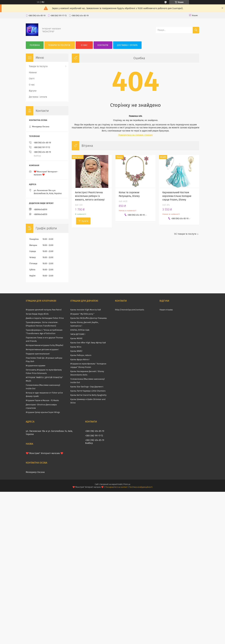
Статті (32, 79)
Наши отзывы (166, 310)
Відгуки (33, 91)
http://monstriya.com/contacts (130, 310)
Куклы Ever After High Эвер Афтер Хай (88, 343)
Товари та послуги (59, 45)
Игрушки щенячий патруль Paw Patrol (44, 310)
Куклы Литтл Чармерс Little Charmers (88, 391)
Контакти (103, 45)
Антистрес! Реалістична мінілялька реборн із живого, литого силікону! (90, 196)
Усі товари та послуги (185, 234)
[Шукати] (196, 30)
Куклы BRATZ (76, 351)
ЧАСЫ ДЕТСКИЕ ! (78, 334)
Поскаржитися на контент (116, 487)
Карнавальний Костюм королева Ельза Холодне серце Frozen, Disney (177, 196)
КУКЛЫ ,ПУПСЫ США (80, 330)
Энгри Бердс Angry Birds (37, 314)
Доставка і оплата (127, 45)
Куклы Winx (76, 347)
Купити (85, 221)
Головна (35, 45)
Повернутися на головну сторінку (136, 135)
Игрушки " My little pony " (82, 314)
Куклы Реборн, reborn (81, 355)
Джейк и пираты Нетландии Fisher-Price (45, 318)
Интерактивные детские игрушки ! (42, 349)
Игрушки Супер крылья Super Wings (43, 412)
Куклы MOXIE (76, 338)
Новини (33, 73)
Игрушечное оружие (36, 366)
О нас (84, 45)
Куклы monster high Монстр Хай (86, 310)
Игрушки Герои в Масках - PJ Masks (42, 400)
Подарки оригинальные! (38, 354)
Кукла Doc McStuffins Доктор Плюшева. (89, 318)
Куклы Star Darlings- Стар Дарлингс (87, 387)
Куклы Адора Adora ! (80, 359)
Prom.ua (127, 484)
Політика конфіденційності (141, 487)
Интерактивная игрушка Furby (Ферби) (44, 345)
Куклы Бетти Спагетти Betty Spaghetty (88, 395)
